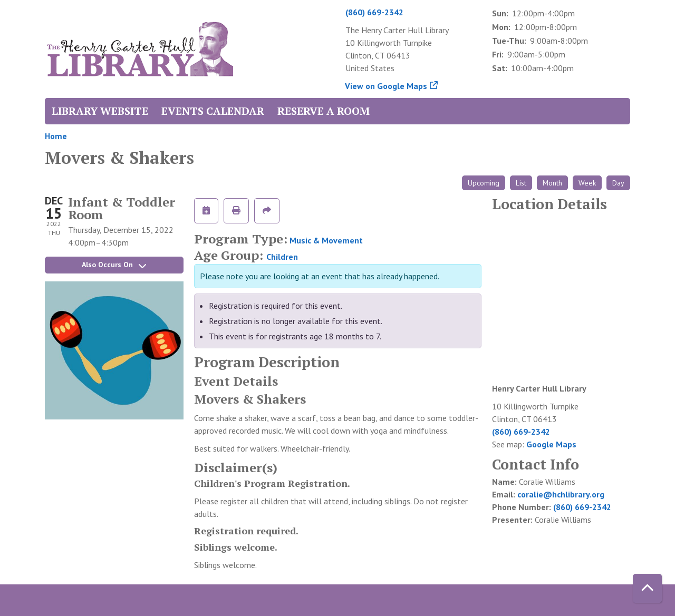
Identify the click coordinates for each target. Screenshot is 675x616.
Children (282, 257)
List (521, 183)
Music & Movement (326, 240)
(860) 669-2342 (374, 12)
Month (552, 183)
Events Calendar (213, 111)
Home (56, 136)
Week (587, 183)
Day (618, 183)
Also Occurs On (114, 265)
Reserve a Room (324, 111)
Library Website (100, 111)
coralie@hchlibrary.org (561, 494)
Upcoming (484, 183)
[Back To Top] (647, 588)
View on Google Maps (386, 86)
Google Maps (551, 444)
